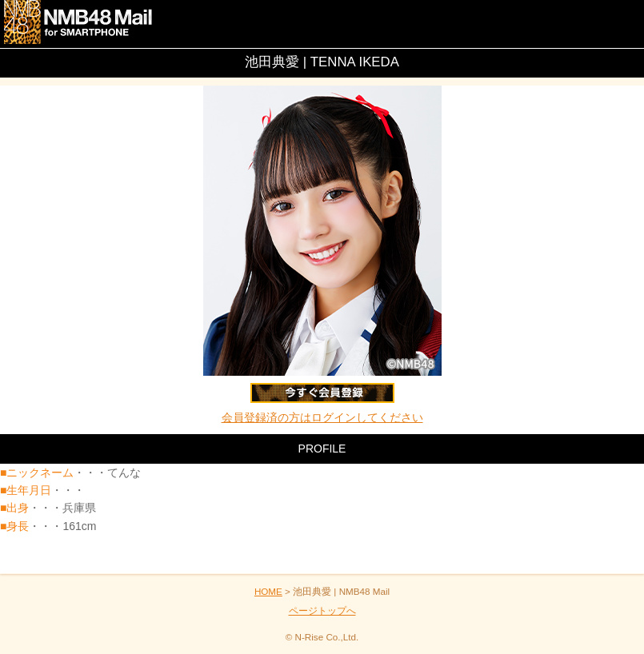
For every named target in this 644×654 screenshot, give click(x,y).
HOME (268, 591)
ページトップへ (322, 610)
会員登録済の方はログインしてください (322, 417)
